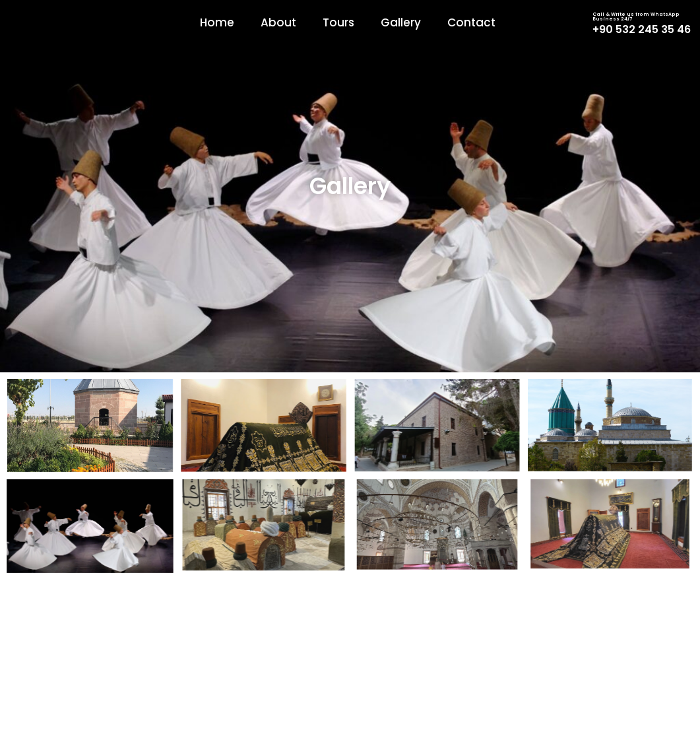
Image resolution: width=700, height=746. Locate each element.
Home (217, 22)
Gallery (401, 22)
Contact (471, 22)
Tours (338, 22)
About (278, 22)
